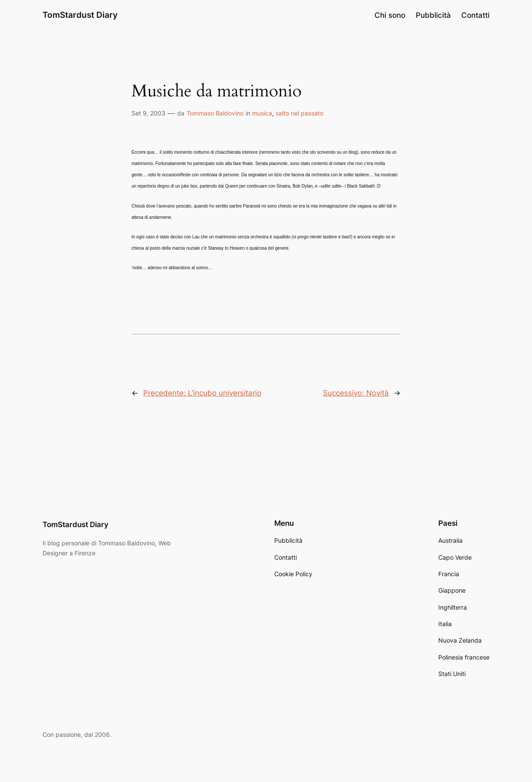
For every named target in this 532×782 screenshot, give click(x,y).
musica (262, 113)
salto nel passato (299, 113)
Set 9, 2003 (148, 113)
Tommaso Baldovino (215, 113)
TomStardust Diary (80, 15)
